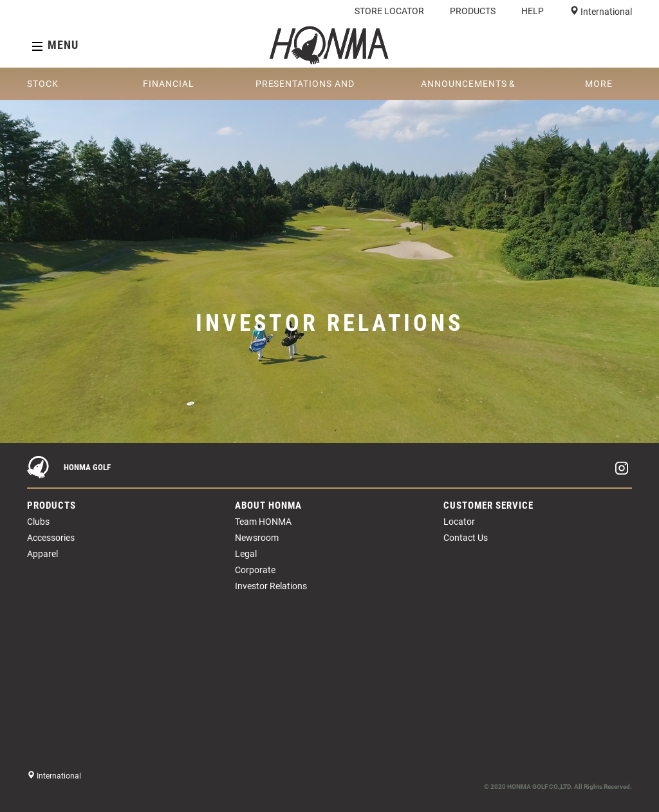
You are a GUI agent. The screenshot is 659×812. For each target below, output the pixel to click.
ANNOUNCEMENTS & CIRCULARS (468, 89)
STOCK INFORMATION (60, 89)
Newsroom (257, 538)
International (605, 12)
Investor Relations (271, 586)
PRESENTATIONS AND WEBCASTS (305, 89)
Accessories (51, 538)
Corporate (255, 570)
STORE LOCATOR (389, 11)
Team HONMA (263, 522)
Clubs (38, 522)
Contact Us (466, 538)
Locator (459, 522)
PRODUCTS (473, 11)
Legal (246, 554)
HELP (533, 11)
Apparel (42, 554)
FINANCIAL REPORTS (168, 89)
